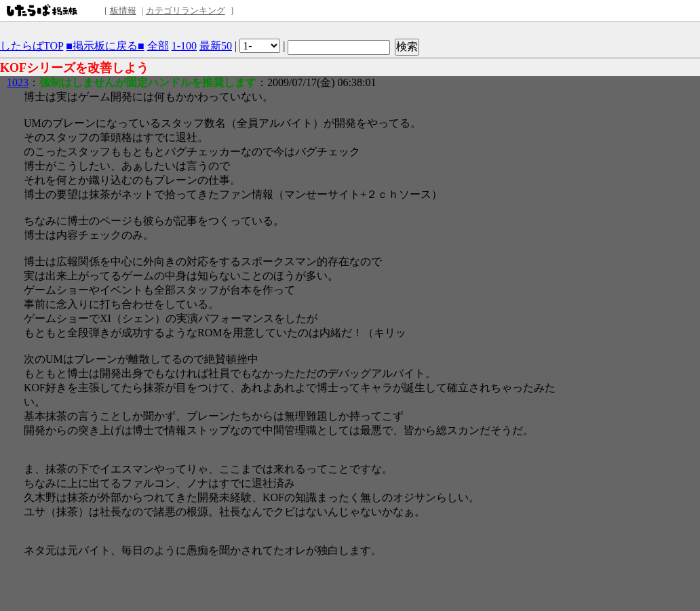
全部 (158, 46)
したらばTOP (32, 46)
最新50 (216, 46)
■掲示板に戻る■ (105, 46)
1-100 (184, 46)
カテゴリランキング (186, 11)
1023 (18, 82)
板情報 (123, 11)
